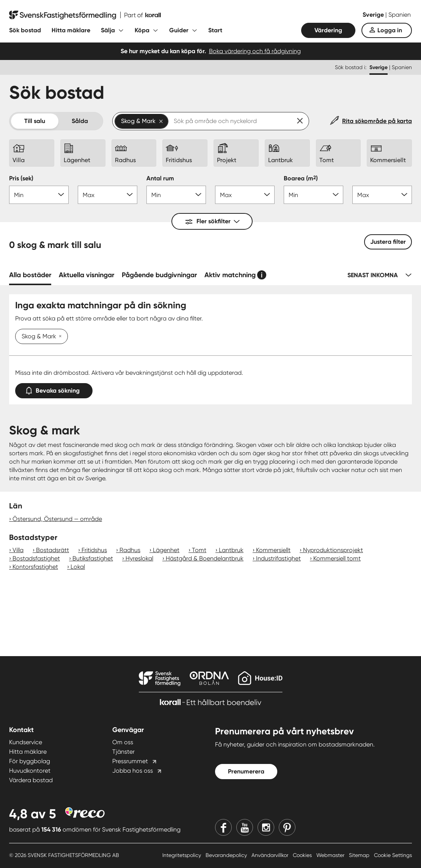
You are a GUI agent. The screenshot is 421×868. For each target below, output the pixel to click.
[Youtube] (245, 827)
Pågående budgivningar (159, 275)
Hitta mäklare (71, 30)
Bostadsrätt (53, 550)
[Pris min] (39, 195)
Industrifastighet (278, 558)
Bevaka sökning (54, 389)
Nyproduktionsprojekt (333, 550)
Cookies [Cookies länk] (303, 855)
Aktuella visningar (86, 275)
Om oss (123, 742)
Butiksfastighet (93, 558)
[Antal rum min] (176, 195)
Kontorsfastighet (35, 567)
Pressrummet (130, 761)
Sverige (374, 15)
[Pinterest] (287, 827)
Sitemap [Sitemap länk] (360, 855)
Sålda (80, 121)
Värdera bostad (31, 780)
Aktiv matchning (230, 275)
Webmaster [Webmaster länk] (331, 855)
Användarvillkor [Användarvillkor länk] (271, 855)
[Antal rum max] (245, 195)
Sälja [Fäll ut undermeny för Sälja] (108, 30)
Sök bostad (25, 30)
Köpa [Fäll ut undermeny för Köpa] (142, 30)
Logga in (390, 30)
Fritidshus (94, 550)
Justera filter (388, 242)
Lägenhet (166, 550)
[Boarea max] (382, 195)
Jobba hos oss (133, 771)
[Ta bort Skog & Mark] (59, 337)
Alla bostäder (30, 275)
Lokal (78, 567)
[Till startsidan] (85, 15)
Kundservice (26, 742)
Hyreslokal (139, 558)
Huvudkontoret (30, 771)
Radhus (130, 550)
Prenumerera (246, 771)
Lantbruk (231, 550)
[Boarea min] (313, 195)
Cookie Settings (393, 855)
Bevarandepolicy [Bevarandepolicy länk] (227, 855)
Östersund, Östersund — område (57, 519)
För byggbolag (30, 761)
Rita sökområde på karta (377, 121)
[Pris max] (108, 195)
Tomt (199, 550)
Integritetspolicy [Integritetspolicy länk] (182, 855)
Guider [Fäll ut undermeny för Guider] (179, 30)
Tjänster (123, 752)
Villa (18, 550)
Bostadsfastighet (36, 558)
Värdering (328, 30)
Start (215, 30)
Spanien (400, 15)
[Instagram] (266, 827)
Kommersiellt (273, 550)
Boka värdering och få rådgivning (255, 51)
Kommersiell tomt (337, 558)
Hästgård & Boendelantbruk (205, 558)
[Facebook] (223, 827)
